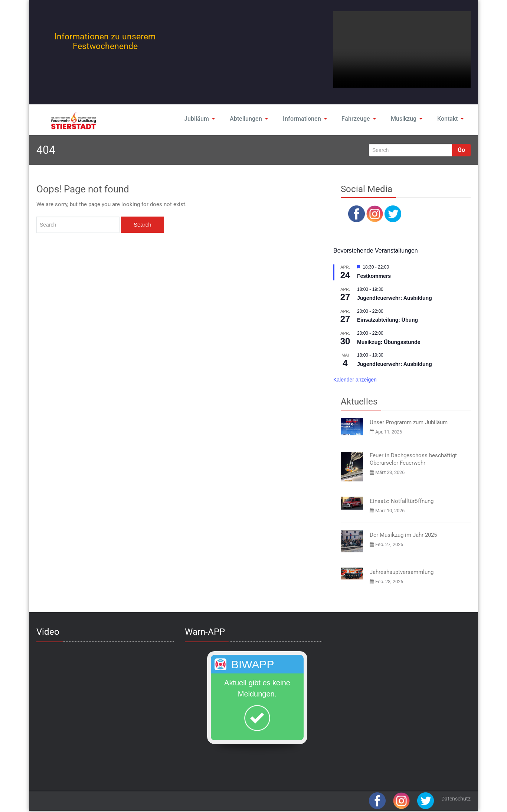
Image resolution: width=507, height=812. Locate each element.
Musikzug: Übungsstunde (389, 342)
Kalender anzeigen (355, 380)
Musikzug (406, 119)
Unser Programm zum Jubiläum (409, 422)
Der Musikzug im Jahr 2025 (403, 535)
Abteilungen (249, 119)
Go (461, 150)
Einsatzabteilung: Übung (387, 320)
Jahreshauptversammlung (402, 572)
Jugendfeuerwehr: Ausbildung (395, 298)
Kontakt (450, 119)
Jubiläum (200, 119)
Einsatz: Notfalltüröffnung (402, 501)
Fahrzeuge (358, 119)
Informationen (305, 119)
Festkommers (374, 276)
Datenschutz (456, 799)
